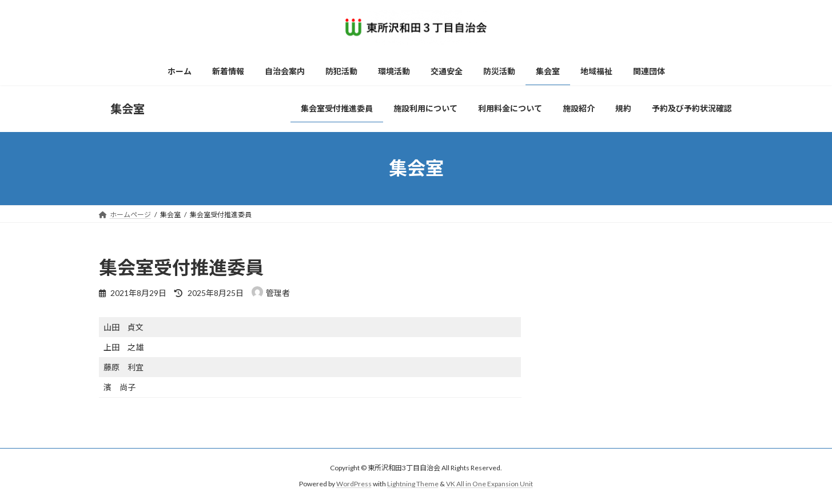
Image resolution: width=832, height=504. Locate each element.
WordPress (354, 484)
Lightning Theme (413, 484)
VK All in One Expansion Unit (489, 484)
